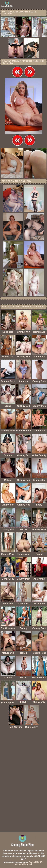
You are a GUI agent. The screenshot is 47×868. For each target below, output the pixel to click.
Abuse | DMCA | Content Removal (29, 863)
